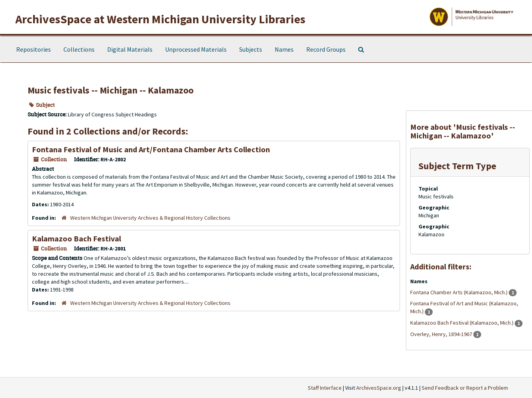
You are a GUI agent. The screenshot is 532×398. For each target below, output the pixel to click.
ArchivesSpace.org (379, 388)
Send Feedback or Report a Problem (465, 388)
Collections (79, 49)
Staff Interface (325, 388)
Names (284, 49)
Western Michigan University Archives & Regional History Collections (150, 218)
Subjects (251, 49)
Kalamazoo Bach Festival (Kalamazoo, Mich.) (462, 323)
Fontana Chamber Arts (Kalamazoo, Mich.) (459, 292)
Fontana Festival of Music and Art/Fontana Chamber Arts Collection (151, 149)
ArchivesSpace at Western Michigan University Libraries (160, 19)
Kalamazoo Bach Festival (76, 238)
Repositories (33, 49)
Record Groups (326, 49)
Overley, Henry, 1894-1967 (442, 334)
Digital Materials (130, 49)
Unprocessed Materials (196, 49)
